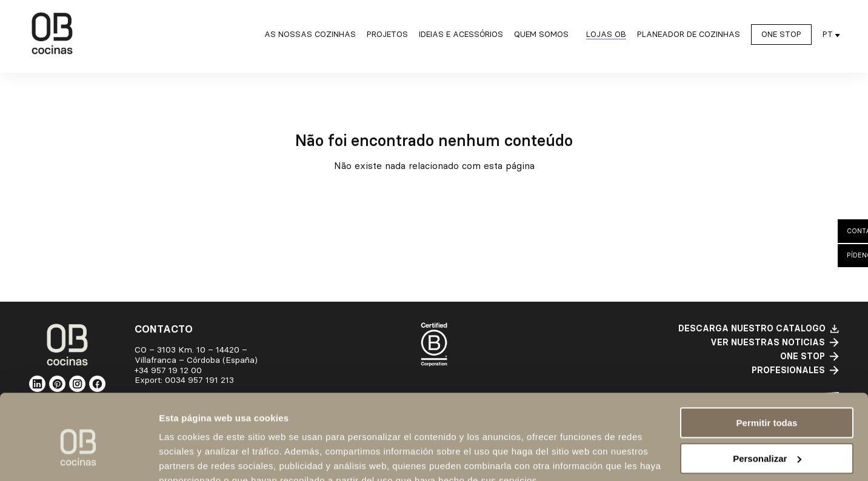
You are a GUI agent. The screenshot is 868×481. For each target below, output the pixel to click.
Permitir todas (767, 366)
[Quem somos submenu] (545, 36)
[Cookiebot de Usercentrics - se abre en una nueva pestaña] (78, 457)
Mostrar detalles (194, 457)
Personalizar (767, 401)
